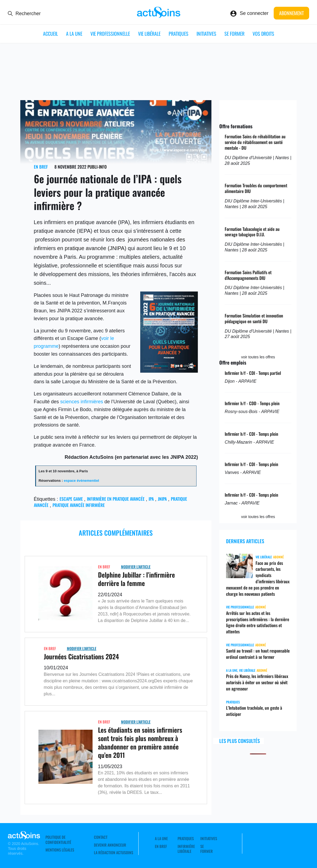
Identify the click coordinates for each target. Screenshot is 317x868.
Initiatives (206, 34)
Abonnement (291, 13)
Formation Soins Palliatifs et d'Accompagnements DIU (248, 275)
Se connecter (254, 13)
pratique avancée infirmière (79, 505)
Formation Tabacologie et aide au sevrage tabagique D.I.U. (252, 232)
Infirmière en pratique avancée (116, 499)
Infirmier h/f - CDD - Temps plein (252, 403)
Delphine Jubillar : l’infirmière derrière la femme (136, 579)
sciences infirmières (82, 402)
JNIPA (162, 499)
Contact (101, 837)
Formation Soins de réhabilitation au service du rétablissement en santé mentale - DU (255, 142)
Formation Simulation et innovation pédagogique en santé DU (254, 318)
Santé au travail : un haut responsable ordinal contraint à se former (258, 654)
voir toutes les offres (258, 357)
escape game (71, 499)
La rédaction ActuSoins (114, 853)
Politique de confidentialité (58, 840)
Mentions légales (60, 850)
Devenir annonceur (110, 845)
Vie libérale (149, 34)
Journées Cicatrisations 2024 (81, 656)
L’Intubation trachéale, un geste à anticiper (254, 711)
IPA (151, 499)
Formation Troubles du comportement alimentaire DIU (256, 188)
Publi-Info (97, 167)
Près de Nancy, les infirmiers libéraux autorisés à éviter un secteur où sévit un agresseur (257, 682)
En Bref (41, 167)
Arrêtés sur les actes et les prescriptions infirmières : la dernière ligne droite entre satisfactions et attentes (258, 622)
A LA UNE (74, 34)
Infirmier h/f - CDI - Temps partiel (253, 373)
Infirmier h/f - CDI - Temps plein (251, 434)
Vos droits (263, 34)
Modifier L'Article (136, 567)
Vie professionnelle (110, 34)
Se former (234, 34)
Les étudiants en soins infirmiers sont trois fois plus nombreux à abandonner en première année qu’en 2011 (140, 742)
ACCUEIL (50, 34)
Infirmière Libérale (186, 849)
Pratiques (179, 34)
